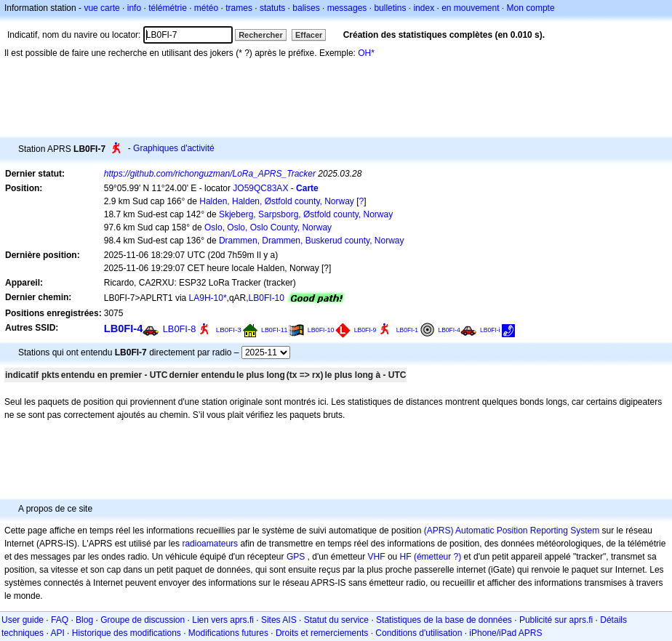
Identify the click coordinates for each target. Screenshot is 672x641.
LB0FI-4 (124, 328)
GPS (296, 557)
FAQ (60, 620)
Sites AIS (279, 620)
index (424, 8)
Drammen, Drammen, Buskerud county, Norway (312, 241)
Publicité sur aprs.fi (556, 620)
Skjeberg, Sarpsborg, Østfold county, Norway (306, 214)
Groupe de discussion (143, 620)
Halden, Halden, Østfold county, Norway (277, 201)
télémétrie (168, 8)
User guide (23, 620)
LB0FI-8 (180, 329)
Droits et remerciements (322, 633)
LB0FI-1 (407, 330)
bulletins (390, 8)
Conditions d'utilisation (419, 633)
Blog (84, 620)
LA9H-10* (208, 298)
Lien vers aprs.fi (223, 620)
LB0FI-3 (229, 330)
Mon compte (531, 8)
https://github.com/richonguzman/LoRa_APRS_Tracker (210, 174)
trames (239, 8)
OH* (366, 53)
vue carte (101, 8)
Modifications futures (228, 633)
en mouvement (470, 8)
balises (306, 8)
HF (406, 557)
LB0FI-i (490, 330)
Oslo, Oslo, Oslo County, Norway (268, 227)
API (57, 633)
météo (206, 8)
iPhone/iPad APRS (505, 633)
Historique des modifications (127, 633)
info (134, 8)
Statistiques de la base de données (444, 620)
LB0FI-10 (267, 298)
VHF (377, 557)
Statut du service (336, 620)
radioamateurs (210, 544)
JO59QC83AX (260, 188)
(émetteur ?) (437, 557)
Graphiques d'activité (174, 148)
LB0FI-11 (275, 330)
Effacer (309, 35)
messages (347, 8)
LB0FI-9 (365, 330)
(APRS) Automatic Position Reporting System (512, 531)
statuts (272, 8)
